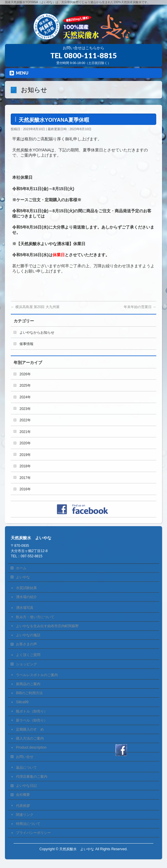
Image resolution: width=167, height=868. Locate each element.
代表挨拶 (23, 806)
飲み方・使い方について (35, 617)
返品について (26, 768)
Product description (31, 747)
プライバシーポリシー (33, 833)
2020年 (25, 443)
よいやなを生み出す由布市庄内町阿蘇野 (47, 626)
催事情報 (26, 344)
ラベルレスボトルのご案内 (37, 675)
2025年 (25, 386)
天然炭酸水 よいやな (77, 849)
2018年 (25, 466)
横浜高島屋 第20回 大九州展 (35, 307)
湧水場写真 (25, 608)
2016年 (25, 489)
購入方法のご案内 (30, 738)
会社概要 (23, 795)
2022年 (25, 420)
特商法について (28, 824)
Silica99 (22, 702)
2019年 (25, 455)
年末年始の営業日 (140, 307)
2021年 (25, 432)
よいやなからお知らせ (37, 333)
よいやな (23, 577)
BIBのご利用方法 (29, 693)
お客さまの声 (26, 644)
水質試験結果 (26, 588)
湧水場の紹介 (26, 597)
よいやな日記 (26, 786)
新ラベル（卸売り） (32, 720)
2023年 (25, 409)
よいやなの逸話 (28, 635)
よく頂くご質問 (28, 655)
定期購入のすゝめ (30, 729)
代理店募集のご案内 (32, 777)
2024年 (25, 397)
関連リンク (25, 815)
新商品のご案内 (28, 684)
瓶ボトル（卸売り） (32, 711)
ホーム (21, 568)
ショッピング (26, 664)
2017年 (25, 478)
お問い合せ (25, 757)
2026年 (25, 374)
